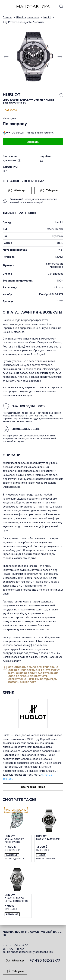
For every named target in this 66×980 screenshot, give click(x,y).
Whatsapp (17, 190)
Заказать (33, 142)
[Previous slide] (6, 56)
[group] (33, 56)
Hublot (12, 95)
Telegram (49, 190)
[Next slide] (60, 56)
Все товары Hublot (33, 787)
